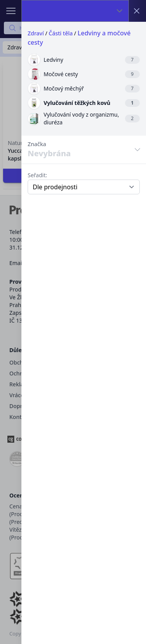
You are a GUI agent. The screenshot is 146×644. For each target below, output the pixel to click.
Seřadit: (37, 175)
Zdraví (36, 33)
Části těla (61, 33)
